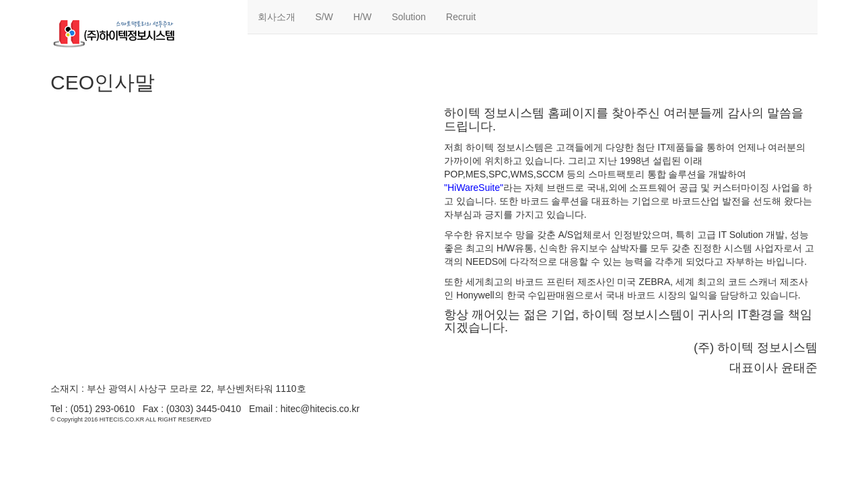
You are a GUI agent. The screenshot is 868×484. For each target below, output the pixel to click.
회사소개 (277, 17)
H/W (362, 17)
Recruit (461, 17)
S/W (324, 17)
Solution (409, 17)
